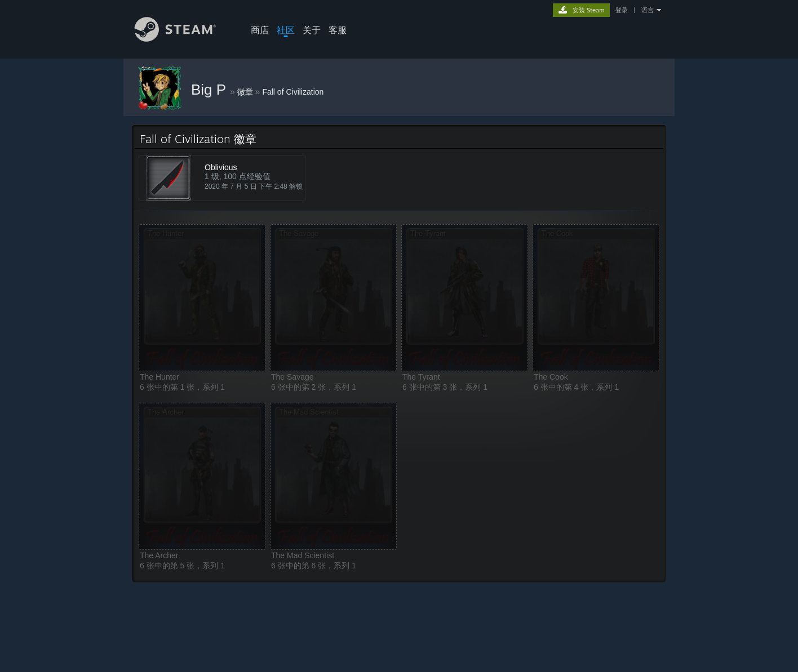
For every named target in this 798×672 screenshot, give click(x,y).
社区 (286, 30)
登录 (622, 10)
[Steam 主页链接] (184, 39)
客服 (338, 30)
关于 (312, 30)
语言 (648, 10)
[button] (202, 298)
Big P (210, 90)
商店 (260, 30)
